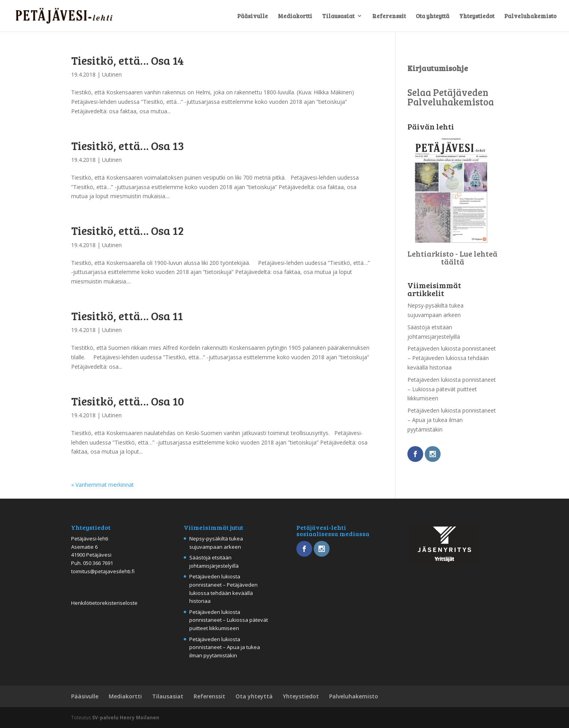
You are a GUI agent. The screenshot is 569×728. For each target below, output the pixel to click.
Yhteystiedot (477, 16)
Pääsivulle (252, 16)
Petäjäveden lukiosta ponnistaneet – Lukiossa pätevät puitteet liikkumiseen (452, 389)
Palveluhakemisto (530, 16)
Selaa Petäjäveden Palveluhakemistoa (451, 97)
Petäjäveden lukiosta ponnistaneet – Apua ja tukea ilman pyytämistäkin (452, 420)
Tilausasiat (338, 16)
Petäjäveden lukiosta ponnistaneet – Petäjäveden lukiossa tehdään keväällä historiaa (452, 358)
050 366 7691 (98, 563)
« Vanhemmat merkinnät (103, 485)
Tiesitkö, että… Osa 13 (128, 145)
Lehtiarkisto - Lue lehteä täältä (452, 257)
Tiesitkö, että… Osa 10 (128, 401)
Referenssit (389, 16)
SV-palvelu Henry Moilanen (126, 718)
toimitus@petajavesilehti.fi (103, 571)
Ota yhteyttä (432, 16)
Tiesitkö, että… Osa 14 (127, 60)
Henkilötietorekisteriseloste (104, 603)
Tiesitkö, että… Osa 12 (127, 230)
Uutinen (112, 74)
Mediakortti (295, 16)
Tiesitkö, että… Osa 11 (127, 315)
